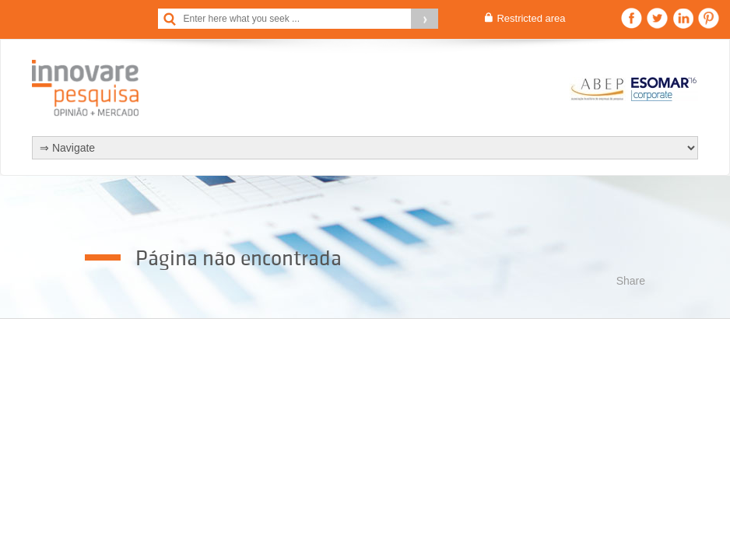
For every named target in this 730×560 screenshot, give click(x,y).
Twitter (657, 18)
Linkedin (683, 18)
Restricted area (531, 18)
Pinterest (709, 18)
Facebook (632, 18)
